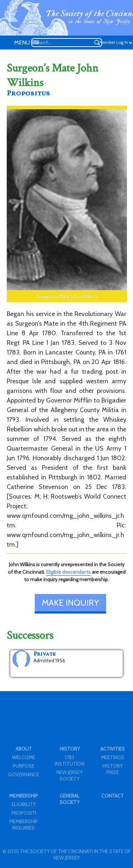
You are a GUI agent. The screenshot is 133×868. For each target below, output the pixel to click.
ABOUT (24, 749)
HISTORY (70, 749)
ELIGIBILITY (24, 804)
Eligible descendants (68, 572)
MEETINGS (113, 757)
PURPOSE (24, 766)
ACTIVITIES (113, 749)
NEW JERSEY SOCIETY (70, 775)
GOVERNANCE (24, 774)
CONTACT (113, 796)
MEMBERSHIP (24, 796)
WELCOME (24, 757)
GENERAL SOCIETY (70, 799)
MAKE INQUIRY (70, 603)
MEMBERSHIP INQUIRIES (24, 825)
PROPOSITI (24, 813)
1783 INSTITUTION (70, 761)
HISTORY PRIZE (113, 769)
